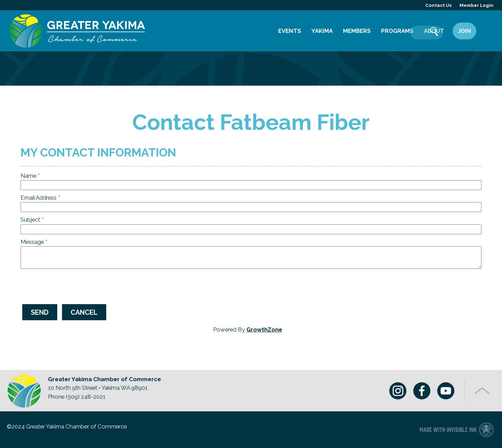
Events (290, 31)
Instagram (395, 391)
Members (357, 31)
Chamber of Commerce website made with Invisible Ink (457, 430)
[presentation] (73, 286)
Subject (30, 220)
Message (32, 242)
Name (28, 176)
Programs (397, 31)
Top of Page (482, 391)
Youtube (443, 391)
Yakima (322, 31)
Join (464, 31)
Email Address (39, 198)
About (434, 31)
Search (487, 32)
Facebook (419, 391)
